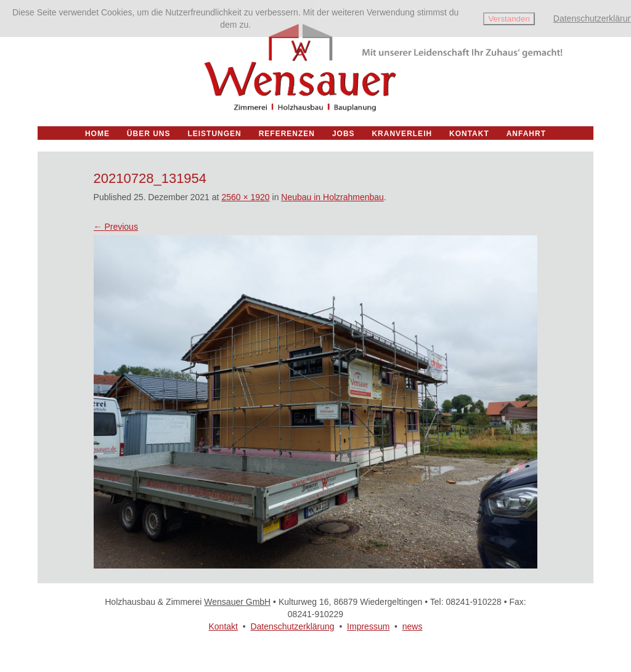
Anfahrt (526, 134)
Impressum (368, 626)
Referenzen (287, 134)
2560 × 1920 (245, 197)
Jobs (344, 134)
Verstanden (509, 19)
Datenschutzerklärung (292, 626)
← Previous (116, 227)
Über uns (149, 134)
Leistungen (214, 134)
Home (97, 134)
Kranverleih (402, 134)
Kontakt (223, 626)
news (413, 626)
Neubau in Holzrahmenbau (332, 197)
